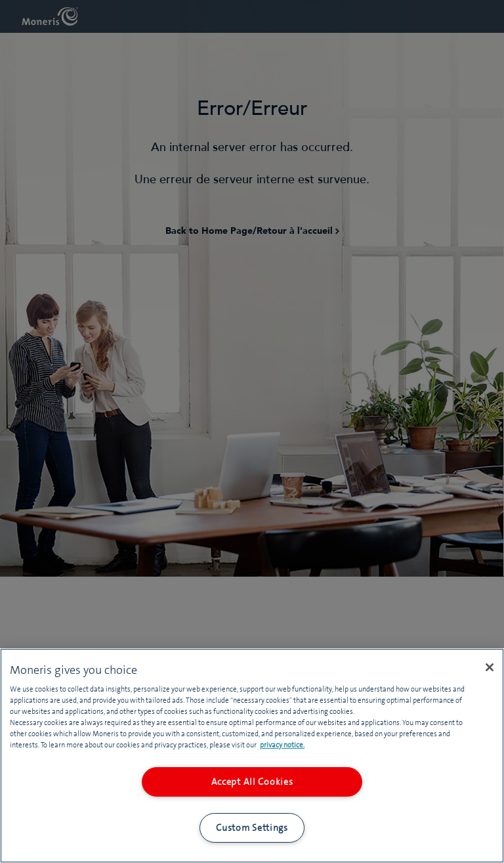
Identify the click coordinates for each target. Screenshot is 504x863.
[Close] (490, 667)
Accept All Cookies (252, 782)
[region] (252, 756)
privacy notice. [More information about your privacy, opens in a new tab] (282, 745)
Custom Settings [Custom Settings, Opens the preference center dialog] (252, 828)
